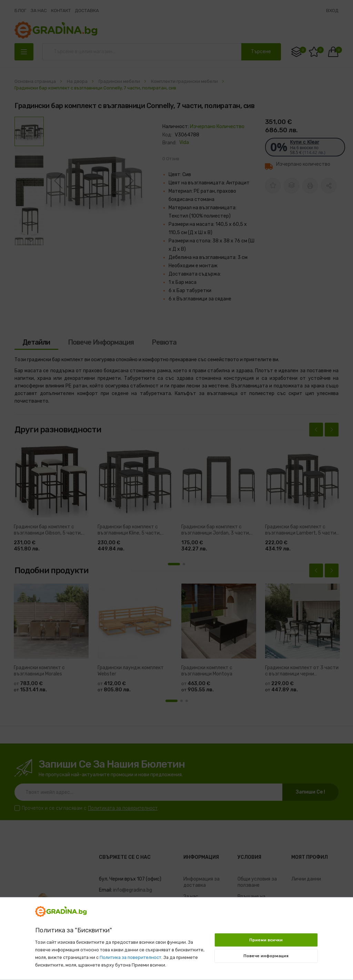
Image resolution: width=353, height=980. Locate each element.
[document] (176, 935)
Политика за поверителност (130, 957)
